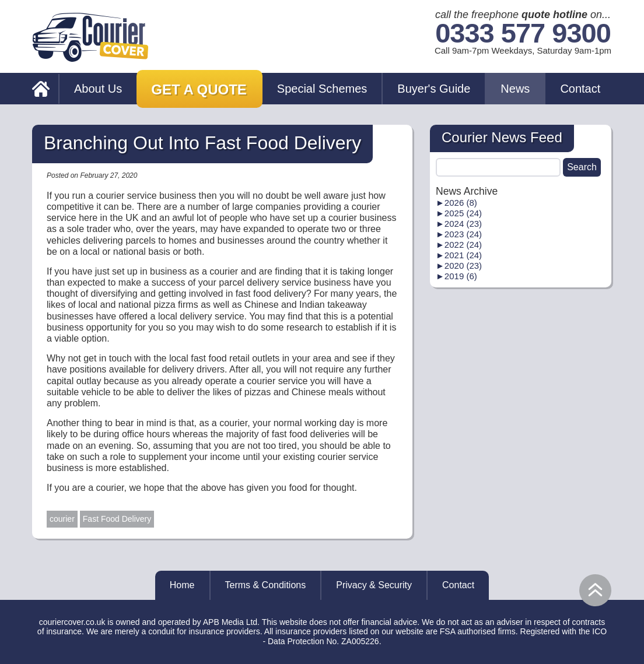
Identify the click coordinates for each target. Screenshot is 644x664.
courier (62, 519)
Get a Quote (199, 89)
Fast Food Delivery (117, 519)
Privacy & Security (374, 585)
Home (182, 585)
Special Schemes (322, 89)
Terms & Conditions (266, 585)
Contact (580, 89)
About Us (98, 89)
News (515, 89)
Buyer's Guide (434, 89)
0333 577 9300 (523, 34)
